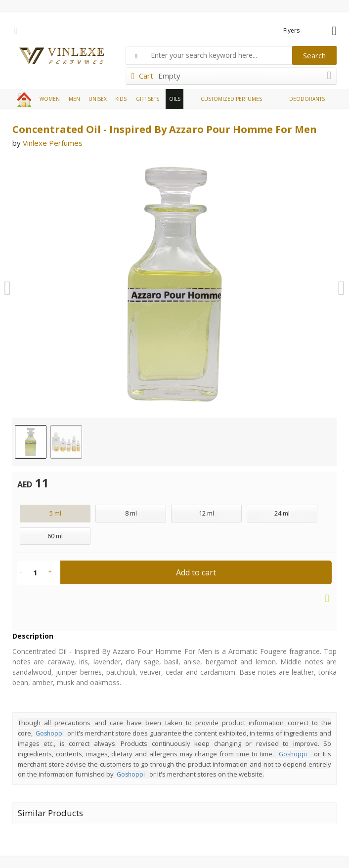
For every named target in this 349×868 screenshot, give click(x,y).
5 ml (55, 513)
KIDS (121, 99)
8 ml (131, 513)
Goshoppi (50, 733)
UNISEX (98, 99)
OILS (175, 99)
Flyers (291, 30)
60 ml (55, 536)
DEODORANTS (307, 99)
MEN (74, 99)
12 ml (206, 513)
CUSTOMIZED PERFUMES (231, 99)
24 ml (282, 513)
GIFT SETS (148, 99)
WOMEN (50, 99)
